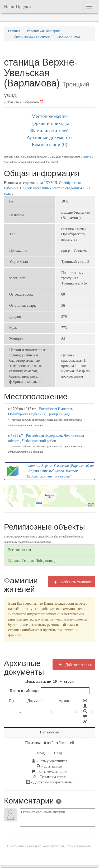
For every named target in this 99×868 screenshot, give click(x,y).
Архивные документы (50, 137)
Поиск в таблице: (49, 691)
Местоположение (49, 116)
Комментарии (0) (49, 144)
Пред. (41, 732)
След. (58, 732)
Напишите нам (46, 850)
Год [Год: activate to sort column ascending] (11, 701)
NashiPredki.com (19, 850)
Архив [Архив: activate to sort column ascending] (55, 701)
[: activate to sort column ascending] (81, 701)
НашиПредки (17, 7)
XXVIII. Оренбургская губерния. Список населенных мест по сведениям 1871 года (47, 188)
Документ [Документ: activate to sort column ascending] (32, 701)
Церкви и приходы (49, 123)
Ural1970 (86, 157)
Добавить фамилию (72, 582)
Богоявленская (20, 550)
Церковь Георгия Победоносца (32, 561)
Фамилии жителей (50, 130)
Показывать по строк (49, 681)
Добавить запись (74, 665)
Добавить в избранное (24, 102)
